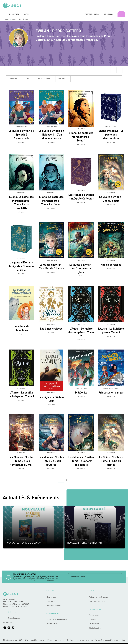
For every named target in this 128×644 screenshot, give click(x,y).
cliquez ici (50, 580)
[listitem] (5, 628)
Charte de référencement (35, 640)
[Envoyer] (119, 577)
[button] (14, 79)
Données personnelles (56, 640)
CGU (21, 640)
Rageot (14, 19)
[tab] (5, 14)
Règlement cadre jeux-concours (80, 640)
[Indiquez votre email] (92, 577)
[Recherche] (122, 6)
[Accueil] (13, 6)
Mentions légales (10, 640)
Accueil (7, 19)
